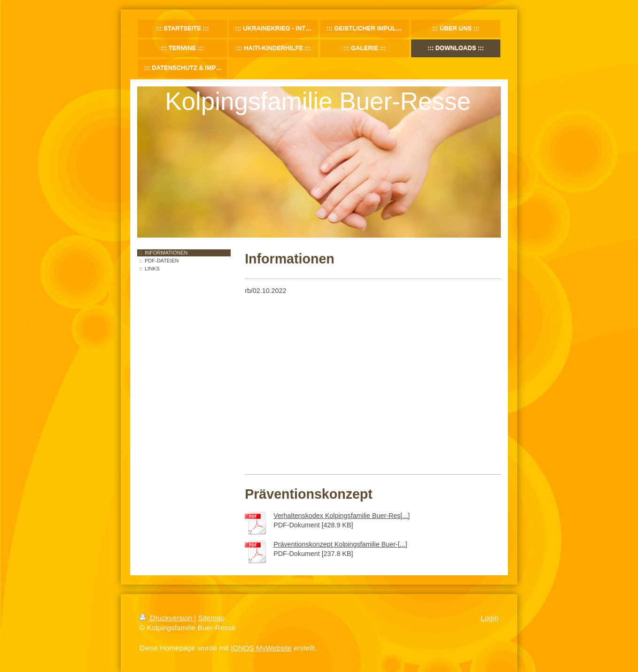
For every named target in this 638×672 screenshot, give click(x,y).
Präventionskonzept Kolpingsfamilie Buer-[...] (340, 544)
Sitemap (211, 618)
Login (490, 618)
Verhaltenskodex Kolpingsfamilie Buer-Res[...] (342, 516)
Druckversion (167, 618)
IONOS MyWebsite (261, 648)
